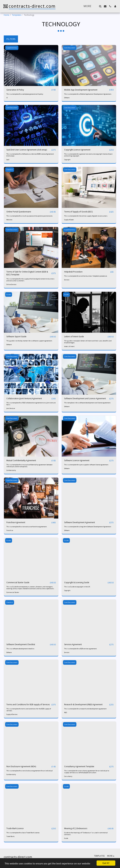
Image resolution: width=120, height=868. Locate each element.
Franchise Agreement (16, 522)
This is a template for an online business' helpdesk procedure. (86, 276)
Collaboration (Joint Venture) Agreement (24, 398)
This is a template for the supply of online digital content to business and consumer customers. (30, 280)
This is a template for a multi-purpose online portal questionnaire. (30, 216)
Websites (9, 220)
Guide (9, 294)
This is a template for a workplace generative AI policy (25, 94)
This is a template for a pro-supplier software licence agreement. (86, 465)
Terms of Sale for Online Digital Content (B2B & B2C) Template (27, 273)
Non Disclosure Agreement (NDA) (21, 766)
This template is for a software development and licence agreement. (88, 403)
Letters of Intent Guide (74, 337)
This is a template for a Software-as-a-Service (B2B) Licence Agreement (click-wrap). (30, 155)
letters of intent (69, 346)
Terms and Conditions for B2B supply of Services (28, 704)
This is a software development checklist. (21, 649)
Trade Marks (11, 836)
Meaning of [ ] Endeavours (76, 828)
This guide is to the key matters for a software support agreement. (29, 341)
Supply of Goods (69, 220)
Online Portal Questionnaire (19, 212)
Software (67, 98)
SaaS (8, 160)
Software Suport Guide (16, 337)
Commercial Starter (13, 592)
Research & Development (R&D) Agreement (83, 704)
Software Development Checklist (21, 644)
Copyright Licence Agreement (77, 150)
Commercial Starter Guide (18, 582)
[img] (31, 65)
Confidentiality (11, 470)
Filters (11, 39)
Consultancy (68, 776)
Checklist (10, 170)
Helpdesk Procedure (73, 272)
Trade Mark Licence (15, 828)
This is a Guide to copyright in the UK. (77, 587)
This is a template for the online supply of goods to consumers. (86, 216)
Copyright (67, 160)
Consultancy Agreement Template (79, 766)
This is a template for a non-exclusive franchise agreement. (27, 527)
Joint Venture (11, 408)
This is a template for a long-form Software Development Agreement (88, 527)
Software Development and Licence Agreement (85, 398)
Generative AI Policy (15, 90)
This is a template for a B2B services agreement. (81, 649)
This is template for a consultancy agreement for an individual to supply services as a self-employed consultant (87, 772)
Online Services (11, 284)
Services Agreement (73, 644)
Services (67, 280)
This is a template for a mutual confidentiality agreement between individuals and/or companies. (29, 466)
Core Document (70, 48)
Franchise (10, 530)
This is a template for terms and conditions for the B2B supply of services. (29, 710)
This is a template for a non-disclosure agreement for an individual (30, 771)
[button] (100, 6)
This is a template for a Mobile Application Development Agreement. (88, 94)
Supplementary (12, 48)
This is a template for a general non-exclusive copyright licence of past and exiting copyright (88, 155)
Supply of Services (12, 714)
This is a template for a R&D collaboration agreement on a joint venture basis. (31, 404)
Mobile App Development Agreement (81, 90)
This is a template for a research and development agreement (85, 709)
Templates (17, 15)
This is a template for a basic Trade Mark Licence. (23, 833)
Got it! (106, 863)
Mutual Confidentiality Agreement (21, 460)
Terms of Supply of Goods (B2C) (78, 212)
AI (7, 98)
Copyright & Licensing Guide (77, 582)
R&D (66, 712)
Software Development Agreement (80, 522)
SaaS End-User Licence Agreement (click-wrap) (27, 150)
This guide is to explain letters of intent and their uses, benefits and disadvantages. (88, 342)
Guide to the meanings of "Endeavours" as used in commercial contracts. (86, 834)
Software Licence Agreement (77, 460)
